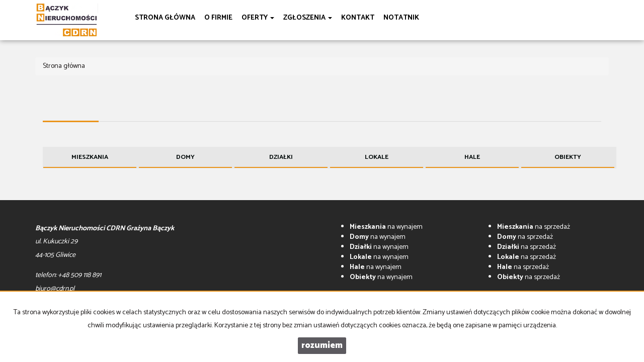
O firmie (218, 18)
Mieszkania (90, 157)
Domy (185, 157)
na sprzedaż (534, 227)
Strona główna (165, 18)
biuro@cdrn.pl (55, 289)
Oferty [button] (258, 18)
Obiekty (568, 157)
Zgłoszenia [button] (308, 18)
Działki (281, 157)
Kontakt (358, 18)
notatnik (401, 18)
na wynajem (386, 227)
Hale (472, 157)
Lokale (377, 157)
